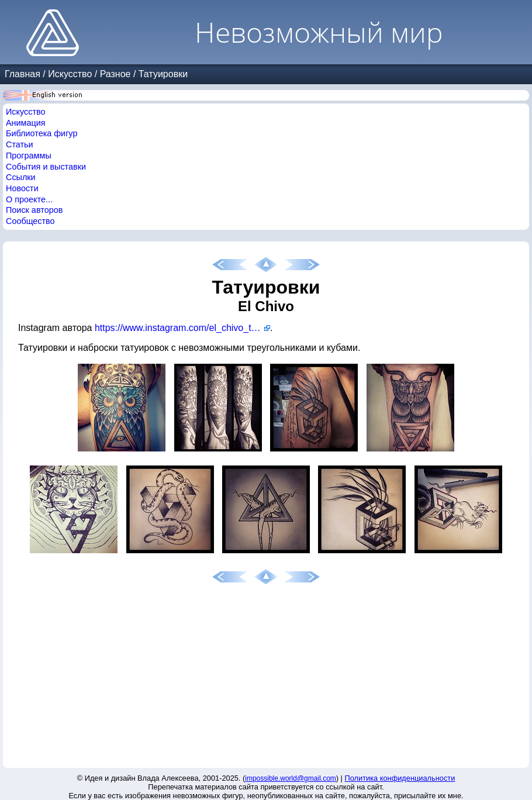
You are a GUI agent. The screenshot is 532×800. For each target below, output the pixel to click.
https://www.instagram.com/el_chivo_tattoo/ (182, 328)
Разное (115, 74)
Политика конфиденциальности (400, 778)
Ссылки (21, 177)
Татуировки (163, 74)
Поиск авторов (34, 210)
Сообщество (30, 221)
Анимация (26, 123)
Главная (23, 74)
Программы (29, 156)
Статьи (20, 144)
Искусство (70, 74)
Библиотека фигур (42, 133)
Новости (22, 188)
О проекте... (29, 199)
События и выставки (46, 167)
